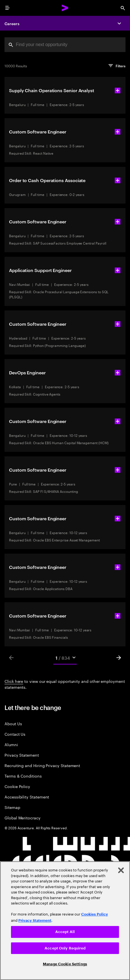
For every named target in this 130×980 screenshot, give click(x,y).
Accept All (65, 932)
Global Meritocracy (23, 818)
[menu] (7, 8)
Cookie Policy (17, 786)
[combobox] (65, 45)
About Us (13, 723)
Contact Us (15, 734)
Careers (12, 23)
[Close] (121, 870)
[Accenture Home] (65, 8)
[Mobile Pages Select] (65, 658)
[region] (65, 921)
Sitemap (12, 807)
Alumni (11, 744)
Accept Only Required (65, 948)
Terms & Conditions (23, 776)
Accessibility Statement (27, 797)
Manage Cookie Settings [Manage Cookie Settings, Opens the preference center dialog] (65, 964)
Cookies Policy (95, 914)
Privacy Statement (22, 755)
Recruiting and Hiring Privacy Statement (42, 765)
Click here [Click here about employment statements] (14, 681)
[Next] (119, 658)
